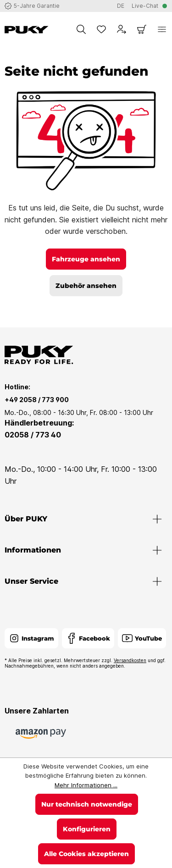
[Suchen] (81, 29)
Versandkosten (130, 660)
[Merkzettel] (101, 29)
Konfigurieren (87, 829)
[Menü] (162, 29)
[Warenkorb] (142, 29)
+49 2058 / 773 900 (37, 400)
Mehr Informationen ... (86, 785)
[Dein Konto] (122, 29)
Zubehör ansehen (86, 286)
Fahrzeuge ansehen (86, 259)
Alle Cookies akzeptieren (86, 854)
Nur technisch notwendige (87, 804)
